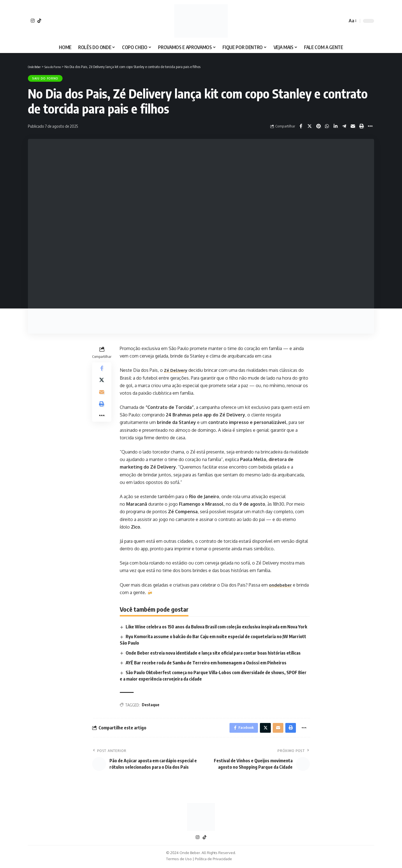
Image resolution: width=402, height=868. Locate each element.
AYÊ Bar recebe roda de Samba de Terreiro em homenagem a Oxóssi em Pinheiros (206, 663)
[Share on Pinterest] (318, 126)
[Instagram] (33, 21)
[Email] (353, 126)
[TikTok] (39, 21)
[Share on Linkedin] (336, 126)
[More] (370, 126)
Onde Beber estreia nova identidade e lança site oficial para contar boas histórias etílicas (213, 653)
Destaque (151, 705)
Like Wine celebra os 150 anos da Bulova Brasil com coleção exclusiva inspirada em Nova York (217, 627)
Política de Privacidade (213, 861)
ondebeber (281, 585)
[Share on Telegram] (344, 126)
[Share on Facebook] (301, 126)
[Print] (362, 126)
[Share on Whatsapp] (327, 126)
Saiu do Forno (45, 78)
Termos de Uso (179, 861)
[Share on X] (310, 126)
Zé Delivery (177, 370)
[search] (342, 21)
